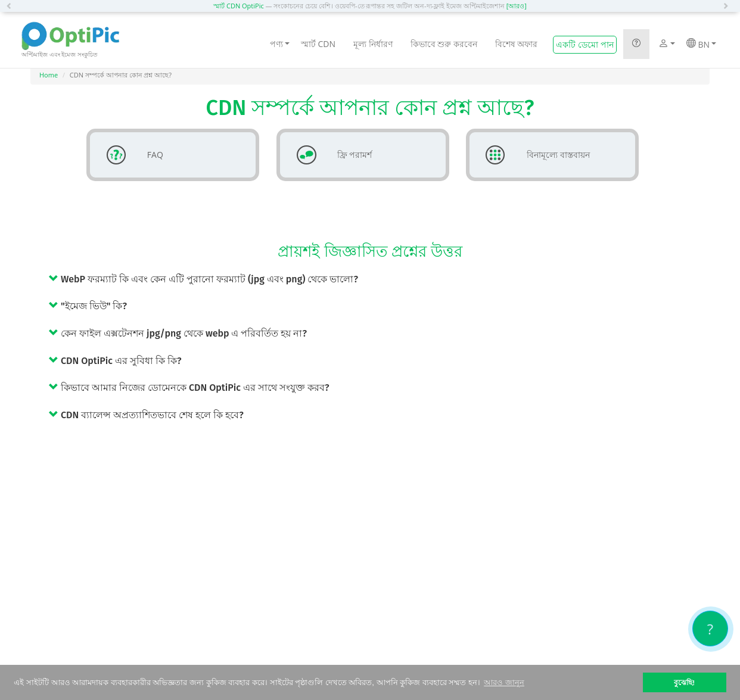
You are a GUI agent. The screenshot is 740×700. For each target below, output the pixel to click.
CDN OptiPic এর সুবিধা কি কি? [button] (115, 361)
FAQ (130, 155)
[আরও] (517, 6)
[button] (12, 6)
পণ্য (280, 44)
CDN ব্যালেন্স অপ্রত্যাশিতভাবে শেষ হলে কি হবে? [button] (146, 415)
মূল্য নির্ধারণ (373, 44)
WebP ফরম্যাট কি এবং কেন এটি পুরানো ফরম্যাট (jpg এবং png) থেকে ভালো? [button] (203, 279)
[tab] (379, 279)
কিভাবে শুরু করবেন (444, 44)
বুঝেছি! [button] (684, 682)
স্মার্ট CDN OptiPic (239, 6)
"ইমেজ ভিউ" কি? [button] (88, 306)
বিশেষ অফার (517, 44)
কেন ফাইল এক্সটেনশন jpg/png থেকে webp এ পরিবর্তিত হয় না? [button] (178, 333)
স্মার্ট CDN (318, 44)
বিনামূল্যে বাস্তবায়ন (533, 155)
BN (701, 44)
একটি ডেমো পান (584, 44)
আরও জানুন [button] (504, 682)
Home (49, 75)
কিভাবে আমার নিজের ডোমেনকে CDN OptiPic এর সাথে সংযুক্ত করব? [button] (189, 388)
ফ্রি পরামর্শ (330, 155)
